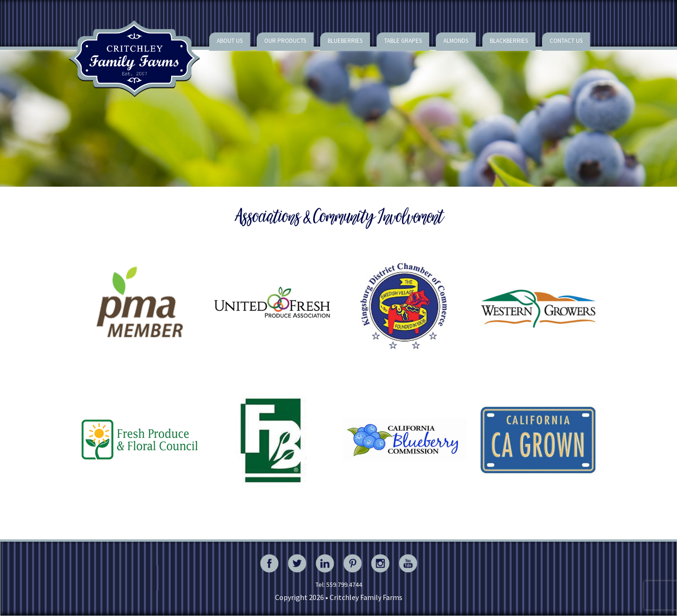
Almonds (456, 41)
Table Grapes (403, 41)
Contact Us (566, 41)
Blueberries (345, 41)
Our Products (285, 41)
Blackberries (509, 41)
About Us (230, 41)
